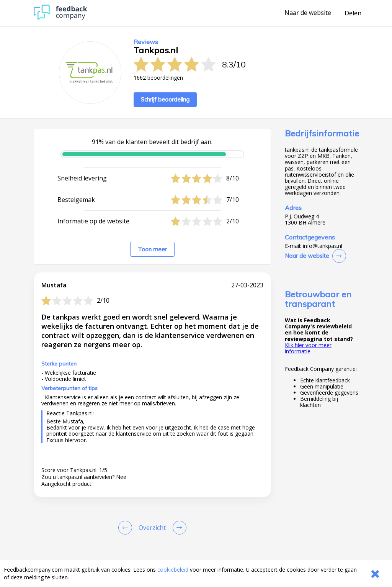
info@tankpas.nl (323, 246)
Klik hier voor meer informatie (308, 348)
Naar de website (308, 13)
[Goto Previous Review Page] (127, 528)
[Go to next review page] (178, 528)
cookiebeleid (173, 570)
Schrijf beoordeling (165, 99)
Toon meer (152, 249)
